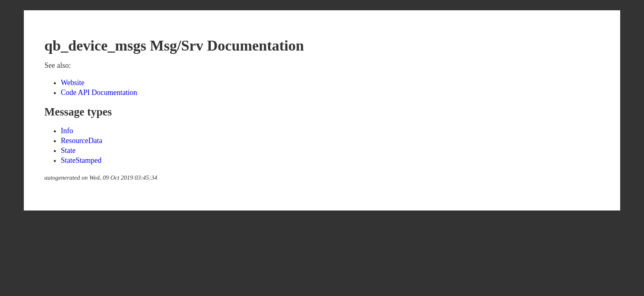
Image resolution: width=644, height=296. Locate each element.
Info (67, 131)
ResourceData (82, 141)
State (68, 150)
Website (73, 83)
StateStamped (81, 160)
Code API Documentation (99, 92)
